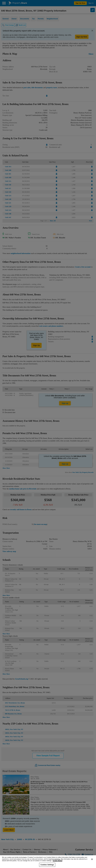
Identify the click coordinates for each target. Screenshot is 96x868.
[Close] (92, 859)
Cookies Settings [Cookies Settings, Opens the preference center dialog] (47, 865)
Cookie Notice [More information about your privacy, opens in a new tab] (57, 861)
